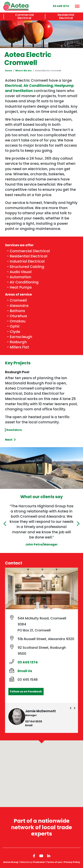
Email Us (25, 671)
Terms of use (54, 862)
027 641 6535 (34, 721)
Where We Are (23, 71)
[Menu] (77, 6)
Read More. (14, 430)
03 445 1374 (28, 662)
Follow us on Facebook (26, 691)
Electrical (13, 86)
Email (29, 725)
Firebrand (39, 862)
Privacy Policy (72, 862)
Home (9, 71)
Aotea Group (11, 862)
